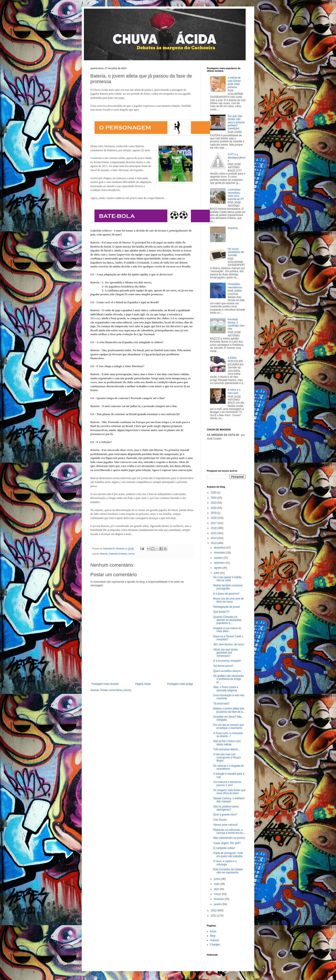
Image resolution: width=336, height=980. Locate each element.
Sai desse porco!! (223, 666)
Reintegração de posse (227, 607)
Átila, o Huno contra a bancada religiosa (226, 689)
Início (213, 931)
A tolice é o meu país (234, 391)
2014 (214, 538)
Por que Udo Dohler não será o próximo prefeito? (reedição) (236, 122)
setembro (220, 563)
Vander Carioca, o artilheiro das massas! (229, 800)
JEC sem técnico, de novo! (229, 644)
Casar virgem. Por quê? (227, 843)
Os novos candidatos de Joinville (236, 252)
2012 (214, 910)
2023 (214, 503)
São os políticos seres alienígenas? (226, 808)
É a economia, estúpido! (227, 661)
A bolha (232, 358)
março (218, 894)
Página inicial (143, 684)
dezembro (220, 548)
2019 (214, 513)
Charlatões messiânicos (235, 286)
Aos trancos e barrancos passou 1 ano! (227, 783)
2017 (214, 523)
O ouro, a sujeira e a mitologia (225, 863)
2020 (214, 508)
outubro (219, 558)
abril (217, 889)
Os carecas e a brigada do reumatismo (228, 767)
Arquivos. (233, 228)
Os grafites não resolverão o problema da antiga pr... (228, 679)
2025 (214, 493)
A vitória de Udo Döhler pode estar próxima (234, 82)
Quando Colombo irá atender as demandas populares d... (227, 620)
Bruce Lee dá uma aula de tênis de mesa (228, 600)
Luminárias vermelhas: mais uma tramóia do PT (236, 194)
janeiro (218, 904)
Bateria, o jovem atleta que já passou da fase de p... (229, 710)
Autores (214, 940)
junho (217, 879)
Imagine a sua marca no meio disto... (227, 630)
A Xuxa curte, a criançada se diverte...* (228, 735)
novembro (220, 553)
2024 (214, 498)
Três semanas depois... (227, 749)
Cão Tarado (220, 820)
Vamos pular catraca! (225, 825)
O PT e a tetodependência (237, 158)
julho (217, 573)
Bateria (104, 554)
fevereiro (219, 899)
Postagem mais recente (105, 684)
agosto (218, 568)
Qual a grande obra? (225, 815)
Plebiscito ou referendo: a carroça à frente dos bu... (229, 831)
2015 (214, 533)
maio (217, 884)
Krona (132, 554)
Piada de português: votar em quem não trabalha (228, 855)
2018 (214, 518)
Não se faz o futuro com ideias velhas (227, 743)
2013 (214, 543)
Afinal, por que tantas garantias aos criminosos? (225, 653)
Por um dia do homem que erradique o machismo (228, 726)
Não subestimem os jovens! (229, 838)
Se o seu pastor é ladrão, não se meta (228, 579)
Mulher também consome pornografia (228, 587)
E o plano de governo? (226, 594)
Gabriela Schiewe (118, 554)
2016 (214, 528)
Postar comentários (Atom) (116, 690)
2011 (214, 916)
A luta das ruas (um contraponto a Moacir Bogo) (227, 757)
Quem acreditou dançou (227, 671)
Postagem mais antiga (180, 684)
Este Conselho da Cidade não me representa (228, 871)
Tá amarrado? (221, 704)
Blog (213, 936)
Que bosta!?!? (221, 612)
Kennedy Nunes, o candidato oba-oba (236, 324)
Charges (215, 945)
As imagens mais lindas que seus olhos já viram (229, 792)
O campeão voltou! (224, 848)
